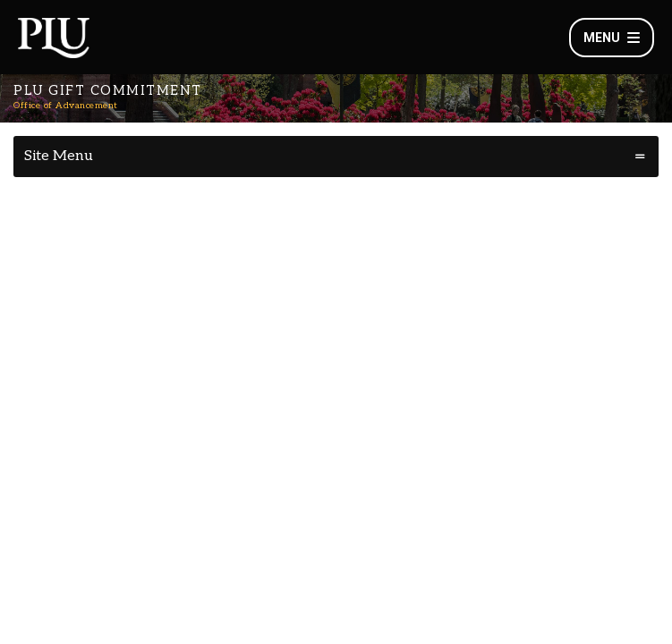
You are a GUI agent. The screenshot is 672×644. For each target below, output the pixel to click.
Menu (612, 38)
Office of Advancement (66, 106)
